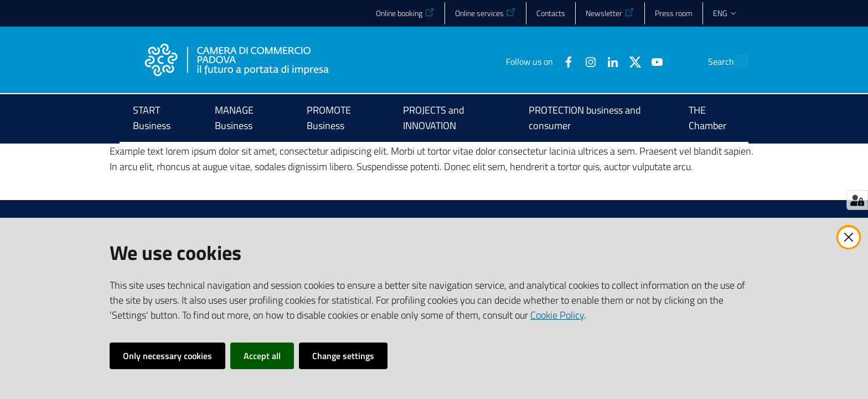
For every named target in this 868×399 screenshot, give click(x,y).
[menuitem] (161, 119)
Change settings (343, 356)
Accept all (262, 356)
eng (725, 13)
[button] (735, 62)
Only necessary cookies (167, 356)
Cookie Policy (557, 315)
